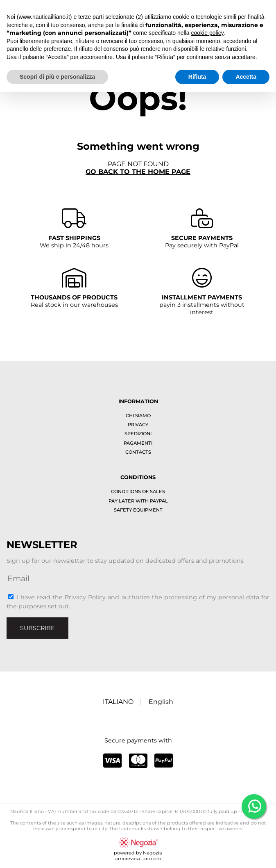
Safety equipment (138, 510)
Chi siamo (138, 416)
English (161, 702)
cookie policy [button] (207, 33)
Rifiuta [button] (197, 77)
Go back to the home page (138, 172)
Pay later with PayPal (138, 501)
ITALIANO (118, 702)
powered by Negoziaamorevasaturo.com (138, 853)
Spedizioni (138, 434)
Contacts (138, 452)
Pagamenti (138, 443)
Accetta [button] (246, 77)
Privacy (138, 425)
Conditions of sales (138, 491)
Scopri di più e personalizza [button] (57, 77)
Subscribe (37, 628)
